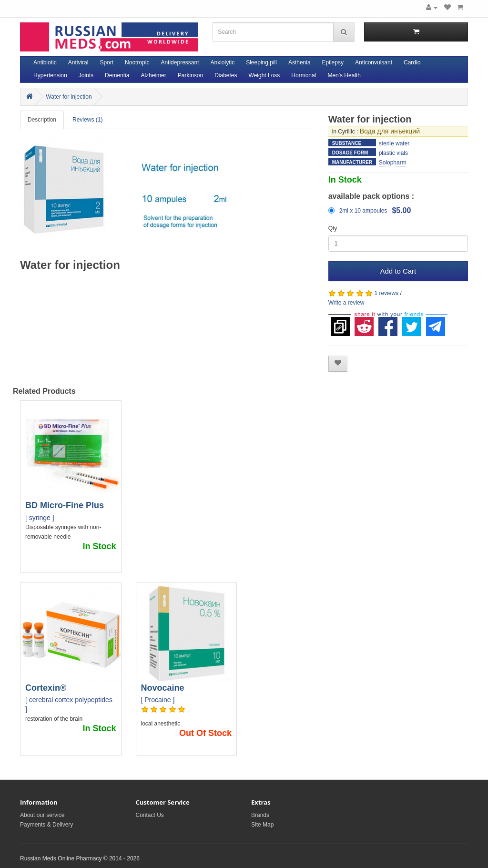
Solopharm (393, 163)
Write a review (346, 303)
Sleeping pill (261, 62)
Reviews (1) (87, 120)
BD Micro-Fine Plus (65, 505)
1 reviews (386, 293)
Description (42, 120)
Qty (333, 228)
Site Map (262, 825)
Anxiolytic (223, 62)
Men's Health (344, 75)
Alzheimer (153, 75)
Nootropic (137, 62)
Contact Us (150, 815)
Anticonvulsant (374, 62)
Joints (86, 75)
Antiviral (78, 62)
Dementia (117, 75)
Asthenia (300, 62)
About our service (42, 815)
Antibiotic (45, 62)
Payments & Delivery (46, 825)
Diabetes (226, 75)
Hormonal (304, 75)
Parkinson (190, 75)
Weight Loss (264, 75)
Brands (260, 815)
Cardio (412, 62)
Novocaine (163, 688)
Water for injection (69, 97)
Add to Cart (398, 271)
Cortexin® (46, 688)
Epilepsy (333, 62)
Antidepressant (180, 62)
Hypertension (50, 75)
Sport (107, 62)
